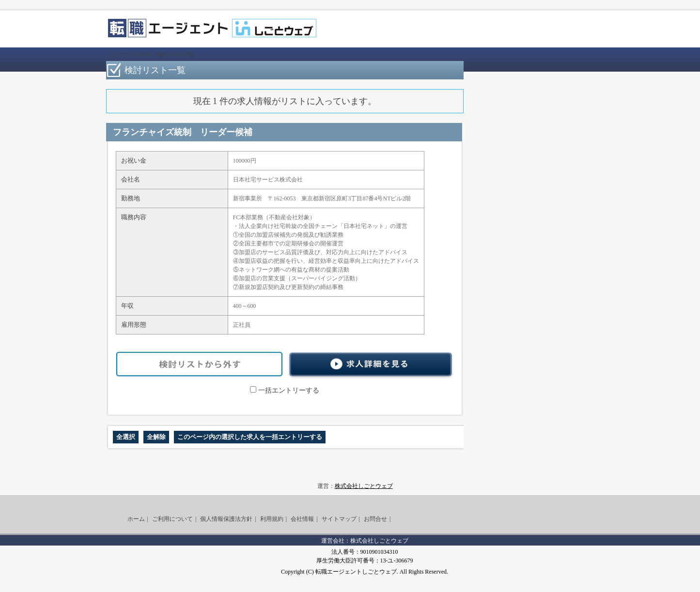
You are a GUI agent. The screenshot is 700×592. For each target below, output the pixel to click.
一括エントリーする (284, 390)
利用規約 (272, 519)
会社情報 (302, 519)
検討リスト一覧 (175, 54)
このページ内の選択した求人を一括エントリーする (250, 437)
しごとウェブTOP (129, 54)
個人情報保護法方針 (226, 519)
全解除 (156, 437)
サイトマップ (339, 519)
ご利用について (172, 519)
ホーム (136, 519)
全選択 (126, 437)
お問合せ (375, 519)
